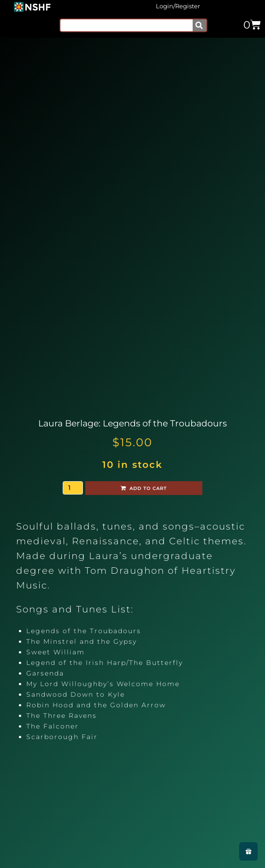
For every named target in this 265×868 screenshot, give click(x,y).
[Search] (200, 25)
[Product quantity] (73, 488)
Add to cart (148, 488)
